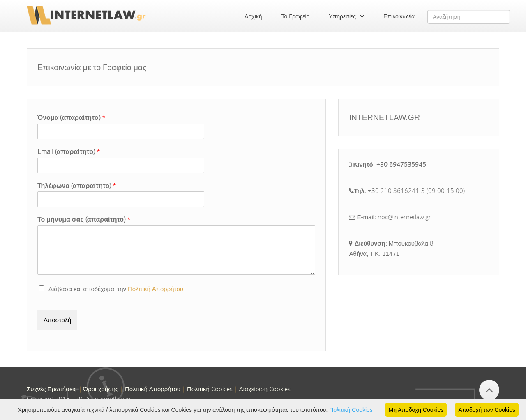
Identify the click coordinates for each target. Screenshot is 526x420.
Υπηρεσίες (342, 16)
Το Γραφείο (296, 16)
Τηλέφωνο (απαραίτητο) (77, 186)
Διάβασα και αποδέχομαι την (111, 289)
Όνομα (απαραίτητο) (72, 118)
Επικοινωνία (399, 16)
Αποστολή (57, 320)
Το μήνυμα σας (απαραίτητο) (84, 219)
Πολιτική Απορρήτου (156, 289)
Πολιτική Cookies (351, 410)
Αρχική (253, 16)
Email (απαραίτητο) (69, 152)
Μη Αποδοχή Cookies (416, 410)
